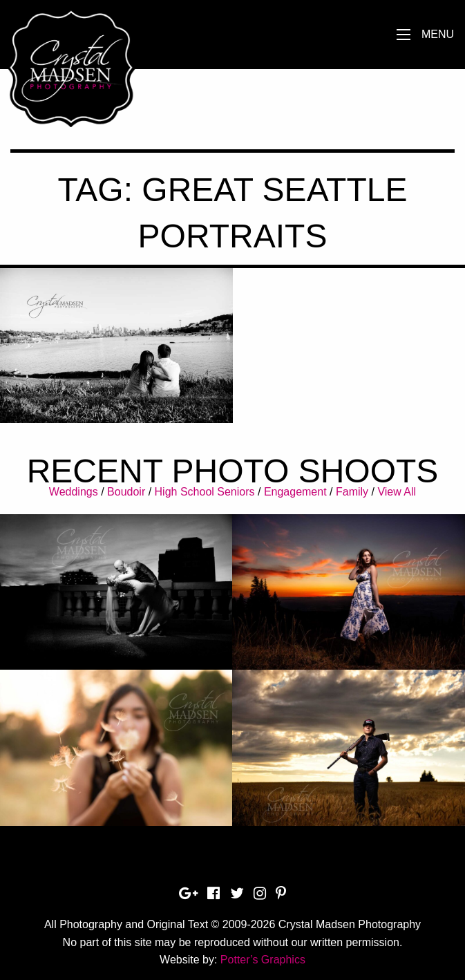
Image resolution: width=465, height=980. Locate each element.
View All (397, 492)
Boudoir (126, 492)
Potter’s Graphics (263, 960)
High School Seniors (205, 492)
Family (352, 492)
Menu (438, 34)
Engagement (295, 492)
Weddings (74, 492)
